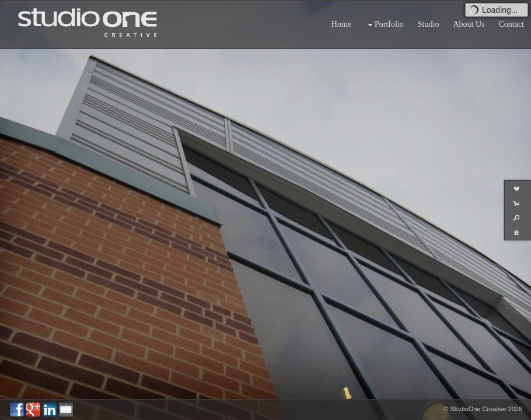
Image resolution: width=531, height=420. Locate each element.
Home (341, 24)
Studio (429, 24)
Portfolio (385, 25)
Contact (511, 24)
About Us (469, 24)
